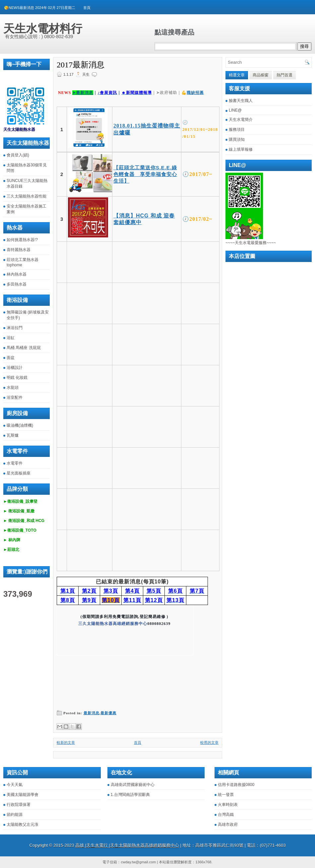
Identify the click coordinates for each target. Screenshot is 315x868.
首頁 (87, 8)
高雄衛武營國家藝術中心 (133, 785)
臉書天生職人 (241, 101)
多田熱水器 (17, 284)
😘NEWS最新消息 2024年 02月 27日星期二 (40, 8)
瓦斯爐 (13, 435)
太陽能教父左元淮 (23, 825)
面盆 (11, 358)
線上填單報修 (241, 149)
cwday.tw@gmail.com (138, 862)
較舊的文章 (209, 742)
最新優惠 (108, 713)
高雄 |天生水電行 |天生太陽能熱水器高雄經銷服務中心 (127, 845)
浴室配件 (15, 397)
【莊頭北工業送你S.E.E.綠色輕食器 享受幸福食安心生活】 (145, 174)
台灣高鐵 (226, 815)
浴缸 (11, 338)
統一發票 (226, 795)
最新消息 (92, 713)
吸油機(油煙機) (20, 425)
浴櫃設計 (15, 368)
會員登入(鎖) (18, 155)
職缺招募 (195, 93)
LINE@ (235, 110)
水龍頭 (13, 388)
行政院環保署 (19, 805)
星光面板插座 (19, 473)
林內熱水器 (17, 274)
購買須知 (237, 139)
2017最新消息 (81, 65)
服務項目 (237, 130)
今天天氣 (15, 785)
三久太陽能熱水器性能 (27, 196)
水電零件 (15, 463)
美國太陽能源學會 (23, 795)
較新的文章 (66, 742)
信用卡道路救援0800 (236, 785)
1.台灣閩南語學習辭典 (130, 795)
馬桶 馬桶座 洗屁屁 (24, 348)
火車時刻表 (228, 805)
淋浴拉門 (15, 328)
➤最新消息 (83, 93)
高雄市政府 (228, 825)
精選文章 (237, 75)
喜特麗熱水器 (19, 250)
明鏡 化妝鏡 (17, 378)
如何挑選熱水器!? (22, 240)
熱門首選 (284, 75)
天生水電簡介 (241, 120)
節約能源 (15, 815)
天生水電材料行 (43, 29)
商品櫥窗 (261, 75)
